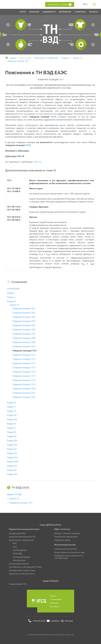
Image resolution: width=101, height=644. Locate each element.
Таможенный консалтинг (65, 549)
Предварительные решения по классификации (68, 557)
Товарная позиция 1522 (24, 397)
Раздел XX (12, 470)
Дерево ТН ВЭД (14, 494)
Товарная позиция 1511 (21, 503)
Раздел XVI (12, 453)
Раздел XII (12, 436)
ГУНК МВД (17, 554)
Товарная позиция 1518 (24, 380)
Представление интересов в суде (69, 552)
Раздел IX (12, 424)
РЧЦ (15, 547)
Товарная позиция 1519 (24, 384)
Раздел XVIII (13, 462)
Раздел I (11, 293)
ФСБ (15, 543)
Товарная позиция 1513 (24, 359)
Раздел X (11, 428)
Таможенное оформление (66, 537)
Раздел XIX (12, 466)
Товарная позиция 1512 (24, 355)
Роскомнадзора (20, 550)
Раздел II (11, 297)
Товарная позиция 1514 (24, 363)
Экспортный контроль (19, 564)
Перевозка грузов (62, 540)
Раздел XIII (12, 440)
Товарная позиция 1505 (24, 325)
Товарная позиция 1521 (24, 393)
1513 (53, 117)
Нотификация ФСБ (17, 533)
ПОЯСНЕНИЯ (13, 289)
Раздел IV (12, 402)
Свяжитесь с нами (60, 4)
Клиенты (54, 603)
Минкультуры (19, 560)
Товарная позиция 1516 (24, 372)
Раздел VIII (12, 419)
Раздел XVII (12, 457)
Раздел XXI (12, 474)
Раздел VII (12, 415)
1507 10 (37, 162)
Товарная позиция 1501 (24, 308)
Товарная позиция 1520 (24, 389)
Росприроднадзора (21, 557)
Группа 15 (15, 305)
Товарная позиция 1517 (24, 376)
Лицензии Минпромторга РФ (22, 537)
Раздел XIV (12, 445)
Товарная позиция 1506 (24, 329)
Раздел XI (12, 432)
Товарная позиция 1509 (24, 342)
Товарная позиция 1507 (24, 334)
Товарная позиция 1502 (24, 313)
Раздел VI (12, 411)
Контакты (54, 606)
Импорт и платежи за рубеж (67, 533)
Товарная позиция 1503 (24, 317)
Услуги (53, 596)
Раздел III (11, 301)
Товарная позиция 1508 (24, 338)
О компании (56, 599)
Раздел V (11, 407)
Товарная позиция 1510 (24, 346)
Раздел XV (12, 449)
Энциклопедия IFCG (18, 584)
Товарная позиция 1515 (24, 367)
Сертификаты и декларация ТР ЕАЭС (25, 567)
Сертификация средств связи (22, 571)
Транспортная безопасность (22, 574)
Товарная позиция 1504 (24, 321)
